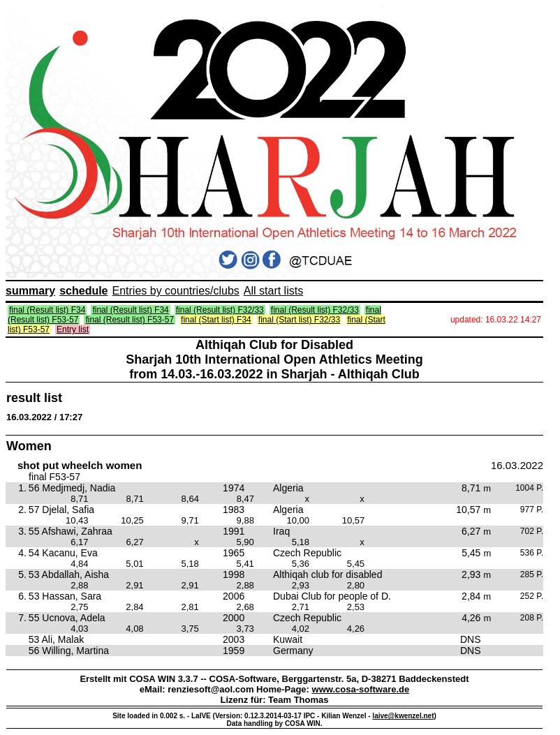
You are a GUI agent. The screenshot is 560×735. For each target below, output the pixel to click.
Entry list (73, 329)
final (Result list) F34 (47, 310)
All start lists (273, 291)
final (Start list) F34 (216, 320)
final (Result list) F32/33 (220, 310)
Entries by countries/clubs (176, 291)
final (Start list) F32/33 (299, 320)
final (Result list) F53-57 (130, 320)
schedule (83, 291)
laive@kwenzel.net (403, 716)
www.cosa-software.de (361, 689)
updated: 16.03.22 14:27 (496, 320)
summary (30, 291)
